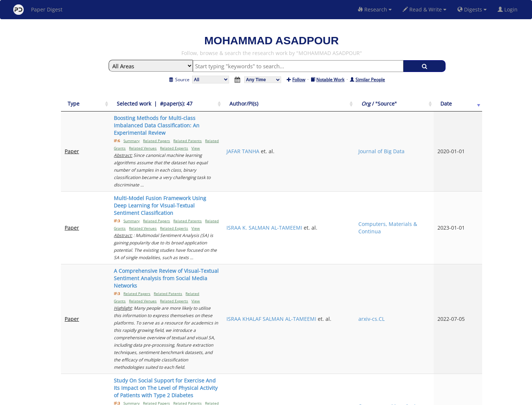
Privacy (287, 398)
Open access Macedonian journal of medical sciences (428, 277)
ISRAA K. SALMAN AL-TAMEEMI (366, 172)
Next (471, 335)
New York (326, 398)
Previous (413, 335)
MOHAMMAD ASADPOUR (358, 313)
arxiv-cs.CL (426, 226)
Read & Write (424, 9)
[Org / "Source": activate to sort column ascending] (433, 108)
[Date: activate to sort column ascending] (470, 108)
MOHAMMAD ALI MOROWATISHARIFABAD (358, 277)
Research (375, 9)
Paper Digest (38, 10)
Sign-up (251, 398)
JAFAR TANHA (344, 136)
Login (509, 9)
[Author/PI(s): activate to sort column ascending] (366, 108)
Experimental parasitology (429, 313)
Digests (472, 9)
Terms (269, 398)
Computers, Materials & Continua (427, 176)
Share (304, 398)
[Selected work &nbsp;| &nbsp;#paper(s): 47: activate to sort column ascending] (208, 108)
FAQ (235, 398)
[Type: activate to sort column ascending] (77, 108)
